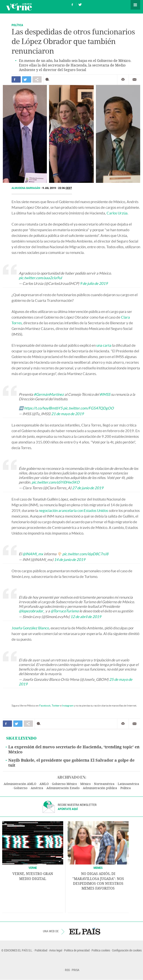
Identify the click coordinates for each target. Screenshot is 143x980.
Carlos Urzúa (117, 213)
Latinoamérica (128, 784)
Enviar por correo (134, 80)
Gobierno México (64, 784)
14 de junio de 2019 (70, 560)
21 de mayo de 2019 (67, 414)
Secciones (135, 5)
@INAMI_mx (33, 554)
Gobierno (21, 788)
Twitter (56, 706)
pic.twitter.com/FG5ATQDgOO (89, 408)
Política (17, 25)
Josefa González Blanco (30, 628)
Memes (98, 868)
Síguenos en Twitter (80, 4)
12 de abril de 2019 (86, 617)
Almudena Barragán (26, 188)
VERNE (33, 868)
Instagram (68, 706)
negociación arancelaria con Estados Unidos (73, 510)
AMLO (44, 784)
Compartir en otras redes (37, 79)
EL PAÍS (85, 931)
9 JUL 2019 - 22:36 (57, 188)
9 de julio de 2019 (94, 283)
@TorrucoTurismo (65, 611)
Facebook (45, 706)
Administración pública (100, 788)
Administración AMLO (20, 784)
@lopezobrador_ (32, 611)
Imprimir (123, 80)
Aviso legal (56, 950)
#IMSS (105, 394)
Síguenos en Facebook (72, 4)
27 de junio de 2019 (88, 488)
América (37, 788)
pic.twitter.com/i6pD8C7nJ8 (85, 554)
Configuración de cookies (127, 950)
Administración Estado (63, 788)
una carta (104, 345)
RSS (67, 970)
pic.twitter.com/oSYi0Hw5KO (56, 482)
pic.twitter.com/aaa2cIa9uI (40, 278)
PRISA (76, 970)
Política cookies (101, 950)
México (85, 784)
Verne (19, 7)
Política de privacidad (77, 950)
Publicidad (41, 950)
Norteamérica (104, 784)
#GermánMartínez (49, 394)
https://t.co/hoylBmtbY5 (43, 408)
